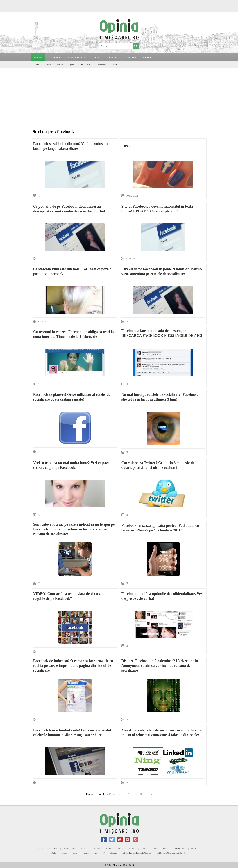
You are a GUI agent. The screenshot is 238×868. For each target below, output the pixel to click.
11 (147, 794)
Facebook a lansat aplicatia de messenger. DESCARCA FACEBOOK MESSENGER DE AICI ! (162, 335)
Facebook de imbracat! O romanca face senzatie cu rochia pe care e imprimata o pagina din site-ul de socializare (73, 666)
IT (39, 196)
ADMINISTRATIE (77, 57)
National (102, 65)
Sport (71, 65)
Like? (126, 146)
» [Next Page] (151, 794)
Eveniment (53, 849)
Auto (54, 853)
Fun (96, 853)
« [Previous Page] (119, 794)
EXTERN (130, 259)
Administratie (69, 849)
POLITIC (147, 57)
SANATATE (113, 57)
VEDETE (42, 321)
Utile (37, 65)
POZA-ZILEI (132, 196)
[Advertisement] (119, 96)
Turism (60, 65)
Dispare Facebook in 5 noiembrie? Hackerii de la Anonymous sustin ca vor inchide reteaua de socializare (160, 666)
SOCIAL (97, 57)
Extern (114, 65)
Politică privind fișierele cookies (137, 853)
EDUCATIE (131, 57)
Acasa (38, 57)
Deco (75, 853)
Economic (96, 849)
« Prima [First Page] (111, 794)
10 (141, 794)
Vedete (86, 853)
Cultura (48, 65)
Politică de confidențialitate (169, 853)
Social (83, 849)
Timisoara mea (86, 65)
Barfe (165, 849)
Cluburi (113, 853)
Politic (109, 849)
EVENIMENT (55, 57)
